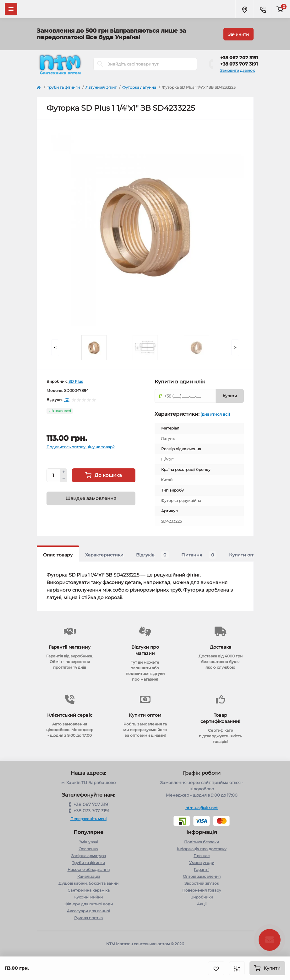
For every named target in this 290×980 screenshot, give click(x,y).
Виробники (202, 897)
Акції (202, 904)
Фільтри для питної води (89, 904)
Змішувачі (88, 842)
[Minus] (64, 479)
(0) (67, 400)
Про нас (202, 856)
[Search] (100, 64)
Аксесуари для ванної (88, 911)
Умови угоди (202, 863)
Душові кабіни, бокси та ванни (88, 883)
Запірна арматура (89, 856)
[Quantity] (53, 475)
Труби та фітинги (63, 87)
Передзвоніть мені (88, 819)
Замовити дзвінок (238, 70)
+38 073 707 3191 (239, 64)
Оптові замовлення (202, 876)
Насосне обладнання (89, 869)
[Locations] (244, 9)
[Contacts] (263, 9)
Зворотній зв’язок (202, 883)
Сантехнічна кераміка (89, 890)
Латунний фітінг (101, 87)
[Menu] (11, 9)
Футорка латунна (139, 87)
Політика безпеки (202, 842)
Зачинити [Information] (238, 34)
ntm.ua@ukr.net (202, 808)
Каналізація (89, 876)
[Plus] (64, 472)
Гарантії (202, 869)
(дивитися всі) (215, 414)
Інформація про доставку (202, 849)
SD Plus (76, 381)
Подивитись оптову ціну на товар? (81, 447)
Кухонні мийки (88, 897)
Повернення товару (202, 890)
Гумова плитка (88, 918)
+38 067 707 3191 (239, 58)
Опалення (88, 849)
